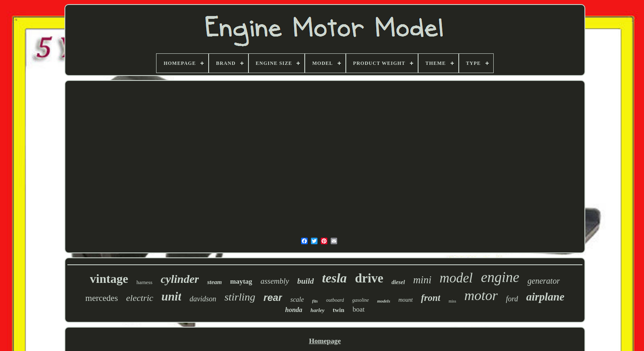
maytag (241, 281)
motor (481, 295)
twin (338, 310)
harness (144, 282)
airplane (545, 297)
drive (369, 278)
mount (406, 300)
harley (317, 310)
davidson (203, 299)
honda (294, 310)
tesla (334, 278)
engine (500, 277)
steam (214, 282)
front (431, 298)
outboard (335, 300)
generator (544, 281)
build (306, 281)
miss (452, 301)
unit (171, 296)
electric (140, 298)
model (456, 278)
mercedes (102, 298)
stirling (240, 297)
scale (297, 299)
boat (358, 309)
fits (315, 301)
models (384, 301)
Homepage (325, 341)
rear (273, 297)
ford (512, 299)
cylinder (180, 279)
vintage (109, 279)
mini (422, 280)
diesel (398, 282)
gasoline (360, 300)
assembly (275, 281)
